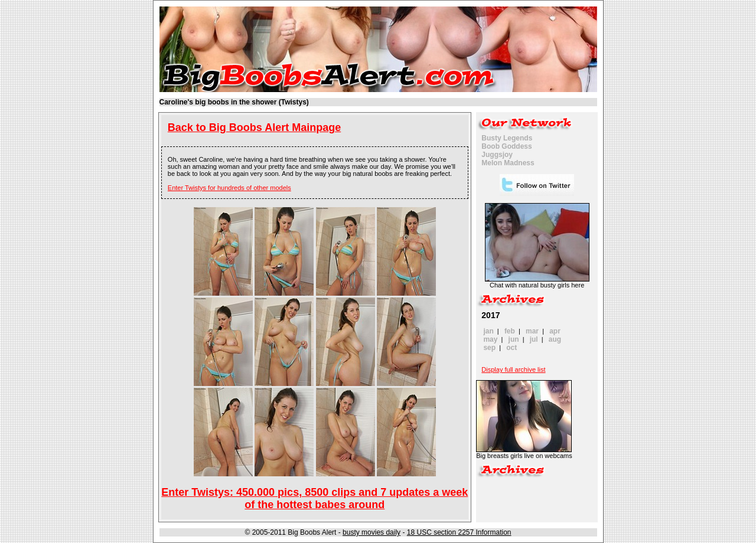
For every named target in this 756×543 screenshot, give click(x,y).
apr (555, 331)
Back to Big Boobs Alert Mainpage (254, 127)
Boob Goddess (506, 146)
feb (510, 331)
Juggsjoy (497, 155)
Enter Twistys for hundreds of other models (229, 188)
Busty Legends (507, 138)
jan (488, 331)
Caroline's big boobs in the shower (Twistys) (234, 102)
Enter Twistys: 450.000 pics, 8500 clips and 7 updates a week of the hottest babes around (315, 498)
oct (511, 348)
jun (514, 339)
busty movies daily (372, 532)
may (490, 339)
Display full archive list (513, 369)
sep (489, 348)
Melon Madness (508, 163)
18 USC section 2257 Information (459, 532)
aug (555, 339)
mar (532, 331)
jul (534, 339)
